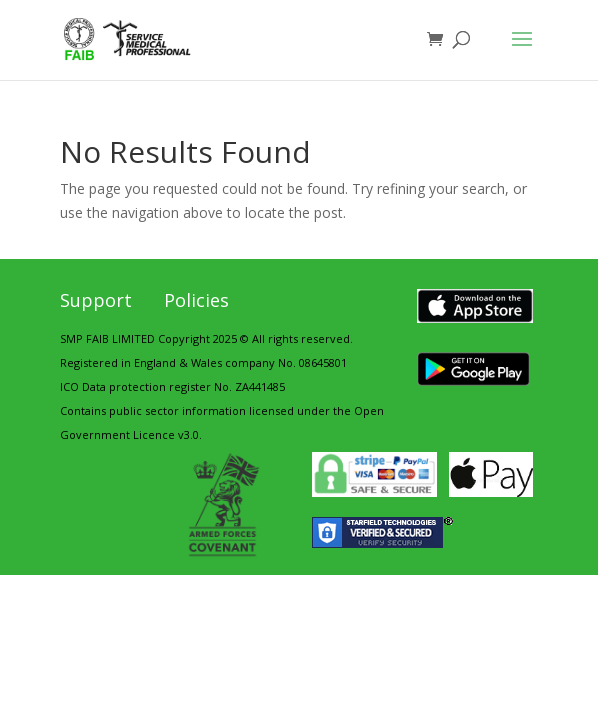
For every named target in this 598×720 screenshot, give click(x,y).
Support (96, 300)
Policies (196, 300)
